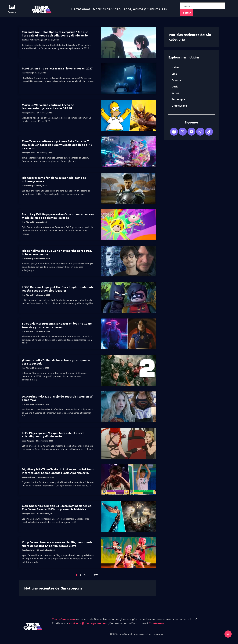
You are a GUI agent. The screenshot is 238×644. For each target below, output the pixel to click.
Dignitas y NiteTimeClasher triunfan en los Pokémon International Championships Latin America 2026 (58, 471)
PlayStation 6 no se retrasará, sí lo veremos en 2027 (57, 68)
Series (175, 93)
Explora (12, 12)
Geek (175, 86)
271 (96, 575)
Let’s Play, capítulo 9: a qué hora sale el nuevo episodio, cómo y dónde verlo (53, 435)
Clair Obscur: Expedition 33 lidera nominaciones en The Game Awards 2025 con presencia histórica (57, 507)
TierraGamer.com (64, 619)
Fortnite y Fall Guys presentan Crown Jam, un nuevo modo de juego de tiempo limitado (58, 216)
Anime (175, 67)
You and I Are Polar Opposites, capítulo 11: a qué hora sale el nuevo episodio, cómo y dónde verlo (55, 34)
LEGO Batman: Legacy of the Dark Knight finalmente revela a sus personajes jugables (58, 289)
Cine (174, 74)
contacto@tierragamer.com (88, 623)
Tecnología (178, 99)
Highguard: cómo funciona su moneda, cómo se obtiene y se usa (54, 179)
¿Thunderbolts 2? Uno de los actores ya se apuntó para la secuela (56, 362)
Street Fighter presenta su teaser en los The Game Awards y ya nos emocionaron (57, 325)
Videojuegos (179, 106)
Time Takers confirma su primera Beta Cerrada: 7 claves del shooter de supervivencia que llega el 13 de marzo (57, 145)
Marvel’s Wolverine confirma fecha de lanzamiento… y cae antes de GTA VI (48, 107)
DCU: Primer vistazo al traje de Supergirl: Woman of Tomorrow (57, 398)
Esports (176, 80)
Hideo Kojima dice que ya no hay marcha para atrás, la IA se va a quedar (57, 252)
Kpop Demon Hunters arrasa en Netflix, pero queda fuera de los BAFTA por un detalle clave (57, 544)
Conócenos (156, 623)
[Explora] (12, 7)
